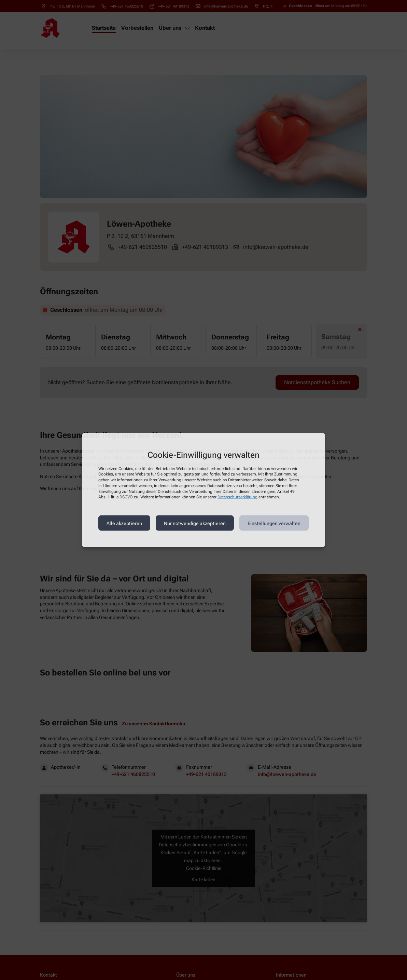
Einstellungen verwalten (274, 523)
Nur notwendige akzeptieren (195, 523)
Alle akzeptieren (124, 523)
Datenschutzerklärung (237, 497)
